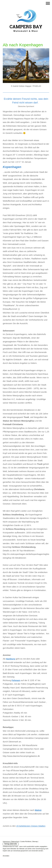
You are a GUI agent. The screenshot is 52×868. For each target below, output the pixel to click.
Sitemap (35, 842)
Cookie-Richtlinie (26, 842)
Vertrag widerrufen (11, 844)
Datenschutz (15, 842)
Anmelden (6, 856)
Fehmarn (16, 680)
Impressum (6, 842)
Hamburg (11, 659)
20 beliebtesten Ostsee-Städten (31, 826)
